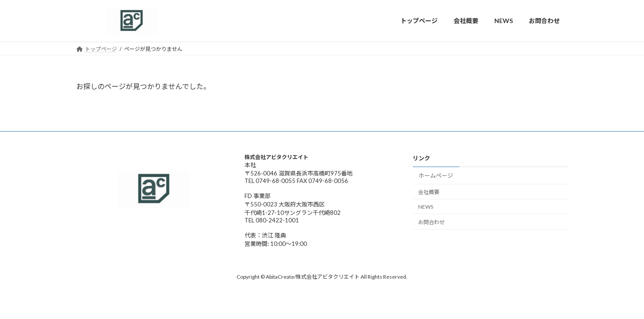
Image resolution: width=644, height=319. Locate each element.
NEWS (426, 207)
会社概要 (429, 192)
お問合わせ (431, 222)
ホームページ (436, 175)
